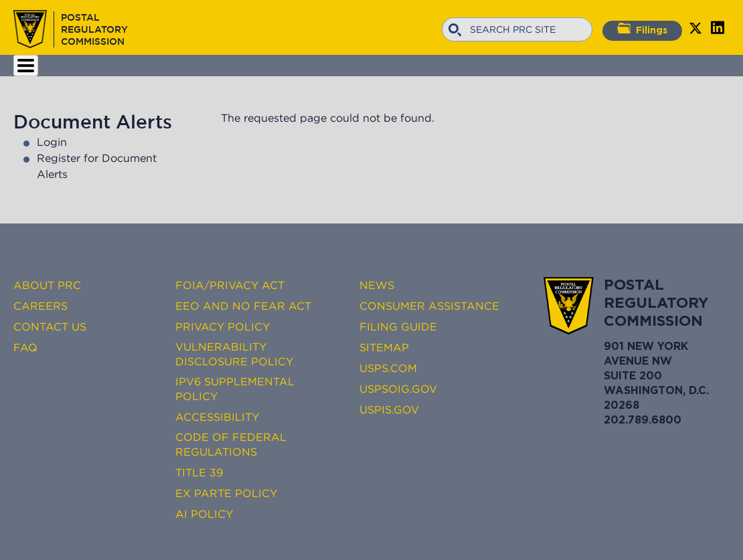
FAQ (25, 347)
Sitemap (384, 347)
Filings (642, 29)
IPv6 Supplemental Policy (235, 389)
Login (52, 142)
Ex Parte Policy (226, 493)
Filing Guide (398, 326)
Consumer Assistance (429, 306)
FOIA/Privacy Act (230, 285)
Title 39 (199, 472)
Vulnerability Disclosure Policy (234, 354)
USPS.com (388, 368)
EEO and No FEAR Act (243, 306)
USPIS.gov (389, 409)
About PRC (47, 285)
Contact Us (50, 326)
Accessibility (217, 417)
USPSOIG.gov (398, 389)
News (377, 285)
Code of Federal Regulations (231, 444)
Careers (40, 306)
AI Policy (204, 514)
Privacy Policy (223, 326)
